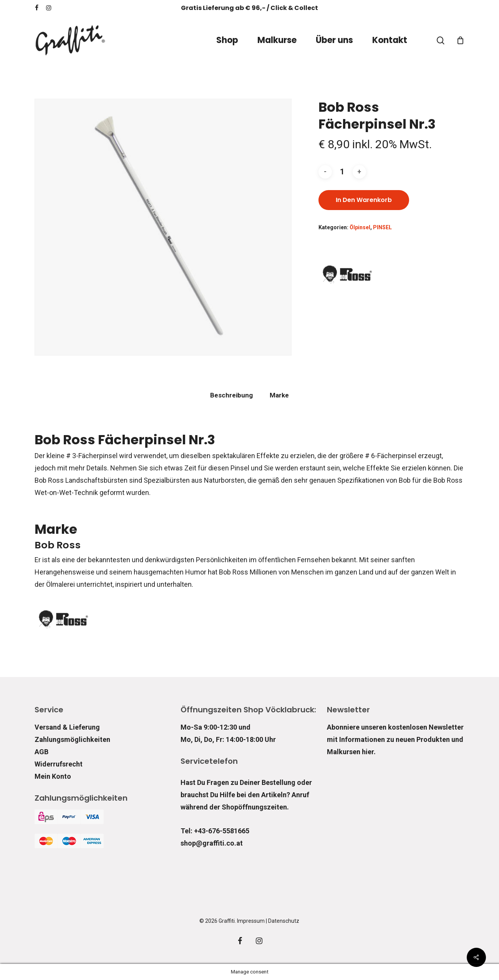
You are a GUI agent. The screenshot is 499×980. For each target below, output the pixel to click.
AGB (41, 752)
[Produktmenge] (342, 172)
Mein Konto (53, 776)
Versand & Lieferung (67, 727)
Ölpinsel (360, 227)
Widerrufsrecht (59, 764)
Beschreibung (231, 395)
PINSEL (382, 227)
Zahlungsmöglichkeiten (72, 739)
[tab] (231, 395)
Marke (279, 395)
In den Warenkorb (364, 200)
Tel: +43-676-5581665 (215, 831)
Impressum (251, 921)
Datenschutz (284, 921)
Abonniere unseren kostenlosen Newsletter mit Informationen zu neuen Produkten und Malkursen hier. (395, 739)
